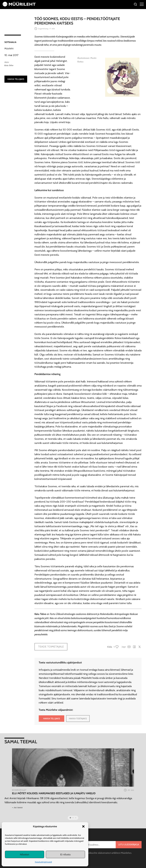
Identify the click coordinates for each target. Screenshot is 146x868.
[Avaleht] (19, 6)
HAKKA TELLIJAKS (16, 79)
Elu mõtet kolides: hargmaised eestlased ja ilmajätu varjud (54, 793)
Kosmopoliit (19, 790)
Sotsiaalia (10, 42)
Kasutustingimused (43, 862)
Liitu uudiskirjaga (129, 845)
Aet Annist (18, 807)
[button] (83, 826)
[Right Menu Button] (142, 4)
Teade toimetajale (51, 647)
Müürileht (9, 48)
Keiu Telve (9, 65)
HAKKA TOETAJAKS (78, 718)
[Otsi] (136, 5)
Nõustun (25, 854)
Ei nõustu (66, 854)
